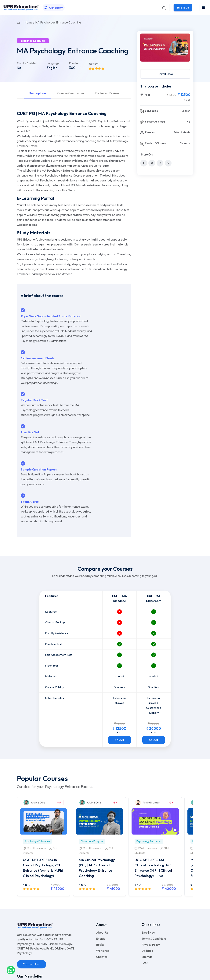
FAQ (145, 903)
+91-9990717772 (32, 928)
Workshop (103, 890)
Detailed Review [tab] (107, 93)
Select (119, 675)
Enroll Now (165, 74)
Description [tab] (37, 93)
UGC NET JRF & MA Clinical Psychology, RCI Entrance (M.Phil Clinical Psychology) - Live (155, 805)
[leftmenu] (203, 8)
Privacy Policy (151, 884)
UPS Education (98, 973)
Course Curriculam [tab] (71, 93)
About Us (102, 872)
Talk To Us (183, 8)
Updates (102, 896)
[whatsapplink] (11, 970)
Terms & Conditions (154, 878)
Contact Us (31, 904)
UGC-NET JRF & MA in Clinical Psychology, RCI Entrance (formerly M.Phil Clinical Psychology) (43, 805)
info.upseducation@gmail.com (37, 935)
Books (100, 884)
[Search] (164, 8)
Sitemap (147, 896)
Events (101, 878)
